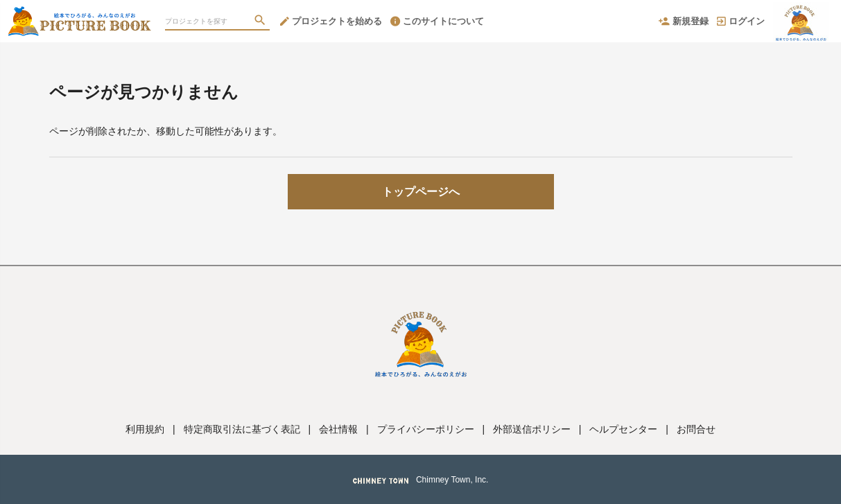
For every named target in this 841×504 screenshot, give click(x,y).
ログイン (741, 21)
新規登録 (684, 21)
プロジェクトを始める (331, 21)
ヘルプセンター (623, 429)
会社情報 (338, 429)
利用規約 (145, 429)
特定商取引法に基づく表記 (242, 429)
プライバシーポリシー (426, 429)
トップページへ (421, 192)
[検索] (261, 21)
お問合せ (696, 429)
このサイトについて (437, 21)
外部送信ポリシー (532, 429)
